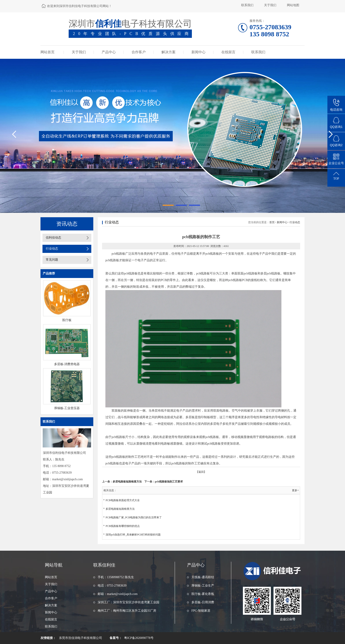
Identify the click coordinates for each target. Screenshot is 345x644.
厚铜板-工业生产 (203, 586)
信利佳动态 (53, 238)
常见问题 (52, 260)
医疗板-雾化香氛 (203, 594)
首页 (272, 222)
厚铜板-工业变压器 (67, 408)
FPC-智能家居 (201, 611)
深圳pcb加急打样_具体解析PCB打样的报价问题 (133, 535)
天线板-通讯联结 (203, 577)
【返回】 (201, 472)
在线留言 (228, 52)
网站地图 (293, 5)
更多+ (295, 490)
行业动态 (52, 249)
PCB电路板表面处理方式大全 (123, 500)
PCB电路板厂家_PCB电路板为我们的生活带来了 (134, 517)
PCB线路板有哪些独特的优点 (123, 526)
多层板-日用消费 (203, 602)
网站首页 (48, 52)
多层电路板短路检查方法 (127, 482)
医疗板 (67, 320)
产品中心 (109, 52)
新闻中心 (198, 52)
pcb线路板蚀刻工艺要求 (169, 482)
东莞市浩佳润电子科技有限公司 (81, 638)
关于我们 (270, 5)
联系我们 (247, 5)
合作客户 (139, 52)
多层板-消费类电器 (67, 364)
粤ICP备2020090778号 (139, 638)
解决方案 (169, 52)
